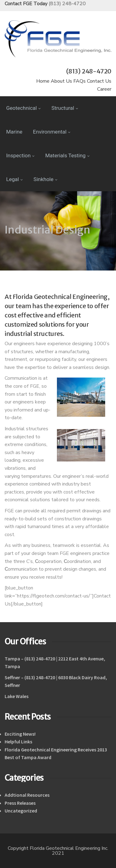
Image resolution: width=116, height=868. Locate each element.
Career (104, 89)
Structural (65, 108)
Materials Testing (67, 155)
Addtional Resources (27, 795)
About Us (61, 81)
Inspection (20, 155)
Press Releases (20, 803)
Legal (15, 179)
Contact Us (99, 81)
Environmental (52, 132)
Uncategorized (21, 811)
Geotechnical (24, 108)
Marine (14, 132)
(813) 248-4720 (67, 4)
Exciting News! (20, 734)
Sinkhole (45, 179)
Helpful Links (18, 742)
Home (43, 81)
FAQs (79, 81)
